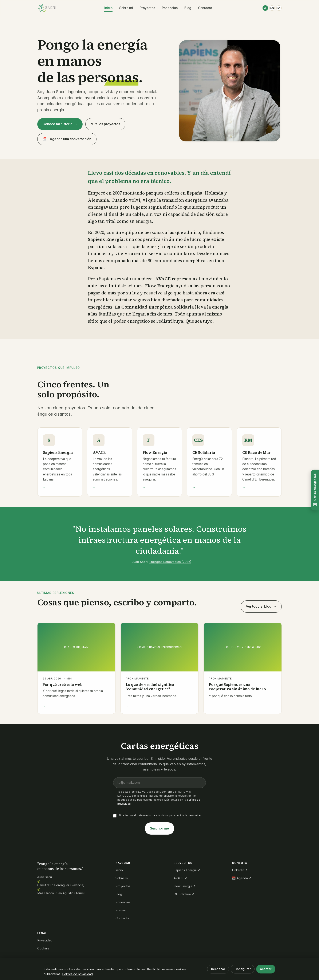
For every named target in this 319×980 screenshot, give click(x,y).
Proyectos (146, 8)
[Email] (159, 785)
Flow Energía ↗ (185, 886)
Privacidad (45, 940)
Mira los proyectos (105, 124)
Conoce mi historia (57, 124)
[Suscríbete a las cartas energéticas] (315, 490)
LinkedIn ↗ (240, 870)
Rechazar (218, 969)
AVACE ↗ (180, 878)
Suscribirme (159, 831)
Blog (187, 8)
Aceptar (266, 969)
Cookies (43, 948)
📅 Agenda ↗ (242, 878)
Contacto (204, 8)
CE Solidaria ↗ (184, 894)
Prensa (121, 910)
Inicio (107, 8)
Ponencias (168, 8)
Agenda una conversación (67, 139)
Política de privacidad (77, 974)
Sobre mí (125, 8)
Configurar (243, 969)
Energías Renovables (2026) (170, 564)
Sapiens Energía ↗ (187, 870)
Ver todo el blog (259, 606)
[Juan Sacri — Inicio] (47, 8)
